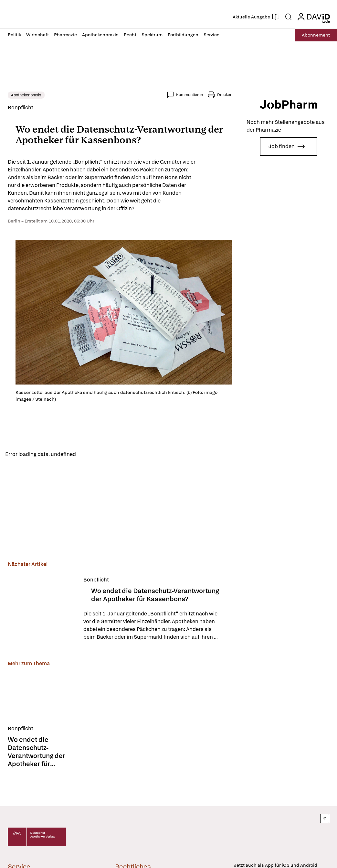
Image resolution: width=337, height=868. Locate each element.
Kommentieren (190, 95)
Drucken (225, 95)
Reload (90, 455)
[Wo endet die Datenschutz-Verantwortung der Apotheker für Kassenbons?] (42, 608)
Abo (315, 35)
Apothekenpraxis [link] (26, 95)
